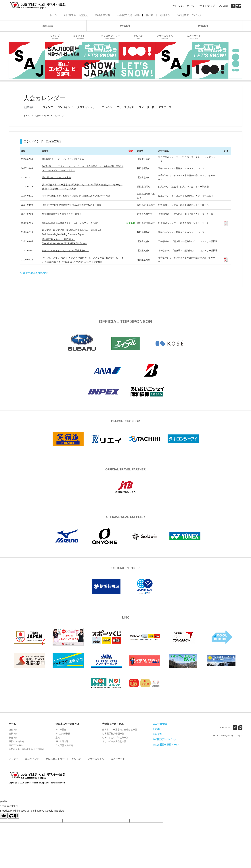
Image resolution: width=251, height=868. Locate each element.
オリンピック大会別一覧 (114, 741)
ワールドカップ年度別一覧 (115, 738)
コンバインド (80, 37)
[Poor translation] (13, 816)
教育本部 (203, 26)
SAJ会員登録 (103, 15)
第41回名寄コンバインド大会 (56, 178)
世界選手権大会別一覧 (113, 734)
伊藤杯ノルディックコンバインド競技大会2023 (65, 251)
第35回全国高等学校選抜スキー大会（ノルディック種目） (71, 223)
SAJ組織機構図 (63, 734)
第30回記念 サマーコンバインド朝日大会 (63, 159)
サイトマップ (207, 6)
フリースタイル (165, 37)
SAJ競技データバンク (189, 15)
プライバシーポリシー (184, 6)
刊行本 (150, 15)
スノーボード (194, 37)
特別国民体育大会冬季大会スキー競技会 (62, 214)
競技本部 (125, 26)
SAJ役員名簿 (62, 741)
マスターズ (165, 107)
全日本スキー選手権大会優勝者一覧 (120, 730)
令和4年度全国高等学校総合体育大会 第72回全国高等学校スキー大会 (76, 196)
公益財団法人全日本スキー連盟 (38, 776)
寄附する (165, 15)
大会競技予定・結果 (128, 15)
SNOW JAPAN (16, 745)
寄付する (157, 734)
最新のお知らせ (16, 741)
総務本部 (48, 26)
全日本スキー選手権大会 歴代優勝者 (27, 749)
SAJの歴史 (61, 730)
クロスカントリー (110, 37)
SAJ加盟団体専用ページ (166, 745)
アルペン (138, 37)
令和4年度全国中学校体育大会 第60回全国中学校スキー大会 (72, 205)
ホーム (53, 15)
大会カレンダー (42, 116)
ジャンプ (55, 37)
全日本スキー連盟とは (76, 15)
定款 (58, 738)
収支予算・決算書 (64, 745)
